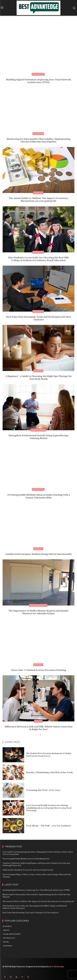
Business (38, 193)
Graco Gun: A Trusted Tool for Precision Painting (38, 670)
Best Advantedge (57, 967)
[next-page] (40, 735)
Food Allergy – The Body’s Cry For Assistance (49, 826)
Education (38, 134)
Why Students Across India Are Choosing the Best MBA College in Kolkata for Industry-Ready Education (39, 259)
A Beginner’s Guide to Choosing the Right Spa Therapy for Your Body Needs (39, 377)
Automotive (38, 489)
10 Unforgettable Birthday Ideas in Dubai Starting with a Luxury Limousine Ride (38, 496)
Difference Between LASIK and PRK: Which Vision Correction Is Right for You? (39, 728)
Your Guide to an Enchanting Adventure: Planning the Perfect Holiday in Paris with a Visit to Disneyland (38, 853)
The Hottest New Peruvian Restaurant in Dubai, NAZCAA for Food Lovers (49, 755)
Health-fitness (38, 430)
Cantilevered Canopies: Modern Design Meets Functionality (39, 554)
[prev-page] (36, 735)
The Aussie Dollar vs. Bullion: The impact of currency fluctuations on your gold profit (38, 199)
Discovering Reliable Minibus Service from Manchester (26, 859)
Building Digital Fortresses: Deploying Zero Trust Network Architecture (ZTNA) (39, 81)
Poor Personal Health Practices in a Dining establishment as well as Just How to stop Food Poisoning (49, 808)
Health (38, 721)
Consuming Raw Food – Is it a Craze (43, 790)
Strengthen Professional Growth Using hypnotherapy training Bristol (38, 437)
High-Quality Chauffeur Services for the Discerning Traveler (28, 870)
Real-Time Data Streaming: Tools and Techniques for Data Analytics (38, 318)
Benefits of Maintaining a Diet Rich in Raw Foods (49, 772)
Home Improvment (38, 605)
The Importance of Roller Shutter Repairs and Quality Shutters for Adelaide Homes (38, 612)
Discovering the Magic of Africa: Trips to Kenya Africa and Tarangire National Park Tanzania (37, 876)
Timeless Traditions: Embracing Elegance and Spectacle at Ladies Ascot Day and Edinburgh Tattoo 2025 (36, 864)
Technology (38, 74)
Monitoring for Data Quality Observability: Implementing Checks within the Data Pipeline (39, 140)
